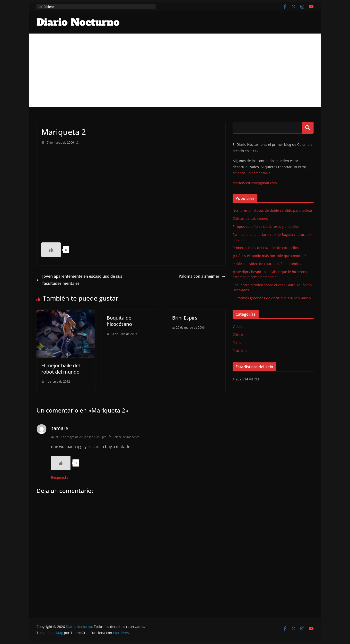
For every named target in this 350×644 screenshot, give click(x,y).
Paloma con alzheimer (202, 276)
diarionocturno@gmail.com (255, 183)
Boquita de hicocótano (119, 321)
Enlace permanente (124, 437)
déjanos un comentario (251, 173)
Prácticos (240, 351)
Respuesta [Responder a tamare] (60, 477)
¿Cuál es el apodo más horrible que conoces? (269, 256)
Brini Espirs (185, 318)
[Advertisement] (175, 71)
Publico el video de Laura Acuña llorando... (267, 264)
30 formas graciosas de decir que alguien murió (272, 298)
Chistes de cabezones (250, 218)
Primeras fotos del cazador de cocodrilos (266, 248)
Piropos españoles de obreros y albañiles (266, 226)
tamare (60, 428)
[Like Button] (51, 250)
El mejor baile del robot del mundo (61, 369)
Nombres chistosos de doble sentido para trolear (273, 210)
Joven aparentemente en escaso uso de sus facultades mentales (79, 280)
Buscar (308, 128)
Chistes (239, 335)
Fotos (237, 343)
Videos (238, 327)
